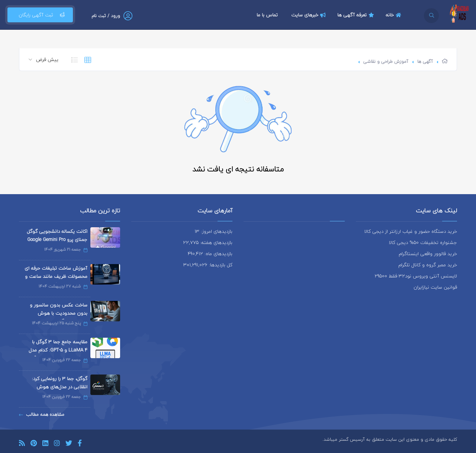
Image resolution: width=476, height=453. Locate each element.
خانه (394, 15)
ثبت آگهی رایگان (40, 15)
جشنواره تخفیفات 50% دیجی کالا (423, 242)
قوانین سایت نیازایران (435, 287)
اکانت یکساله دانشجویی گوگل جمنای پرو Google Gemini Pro (57, 235)
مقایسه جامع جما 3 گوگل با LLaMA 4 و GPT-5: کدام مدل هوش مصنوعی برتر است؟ (58, 350)
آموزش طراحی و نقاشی (386, 62)
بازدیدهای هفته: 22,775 (208, 242)
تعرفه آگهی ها (357, 15)
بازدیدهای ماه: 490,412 (210, 254)
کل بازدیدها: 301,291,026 (208, 265)
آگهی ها (425, 62)
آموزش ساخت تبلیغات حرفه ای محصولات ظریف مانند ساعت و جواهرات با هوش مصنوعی (56, 276)
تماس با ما (267, 15)
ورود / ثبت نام (106, 16)
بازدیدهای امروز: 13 (213, 231)
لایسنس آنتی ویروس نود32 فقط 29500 (416, 276)
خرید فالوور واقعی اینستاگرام (428, 254)
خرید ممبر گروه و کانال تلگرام (428, 265)
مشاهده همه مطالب (42, 415)
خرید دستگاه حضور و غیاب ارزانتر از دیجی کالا (411, 231)
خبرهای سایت (309, 15)
